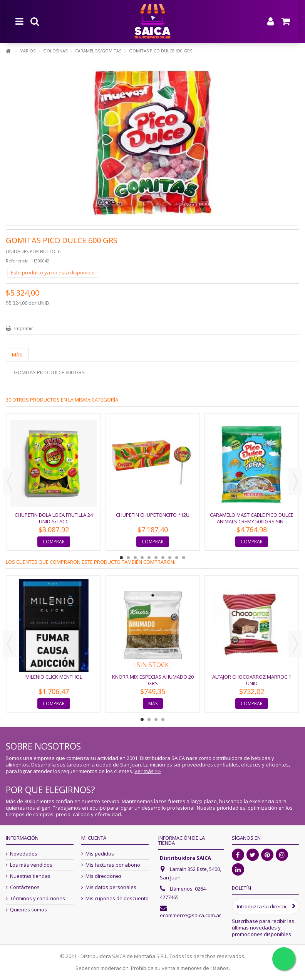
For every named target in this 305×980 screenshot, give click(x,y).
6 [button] (156, 558)
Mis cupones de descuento (117, 898)
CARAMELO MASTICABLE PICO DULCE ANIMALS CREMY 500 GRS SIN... (252, 518)
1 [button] (121, 558)
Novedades (24, 854)
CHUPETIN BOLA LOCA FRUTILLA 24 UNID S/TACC (54, 518)
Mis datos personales (111, 887)
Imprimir (23, 328)
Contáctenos (25, 887)
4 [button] (142, 558)
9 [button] (177, 558)
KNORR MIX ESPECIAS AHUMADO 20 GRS (153, 680)
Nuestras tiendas (30, 876)
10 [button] (184, 558)
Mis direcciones (104, 876)
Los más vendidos (31, 865)
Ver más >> (148, 771)
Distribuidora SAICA (185, 858)
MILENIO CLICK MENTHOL (54, 677)
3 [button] (135, 558)
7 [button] (163, 558)
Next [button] (295, 482)
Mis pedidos (100, 854)
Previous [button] (10, 482)
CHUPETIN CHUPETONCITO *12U (153, 515)
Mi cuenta (94, 838)
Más (17, 355)
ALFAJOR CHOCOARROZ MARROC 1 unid (252, 680)
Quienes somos (28, 910)
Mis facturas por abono (113, 865)
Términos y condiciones (38, 898)
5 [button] (149, 558)
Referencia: (18, 261)
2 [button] (128, 558)
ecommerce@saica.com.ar (190, 915)
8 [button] (170, 558)
